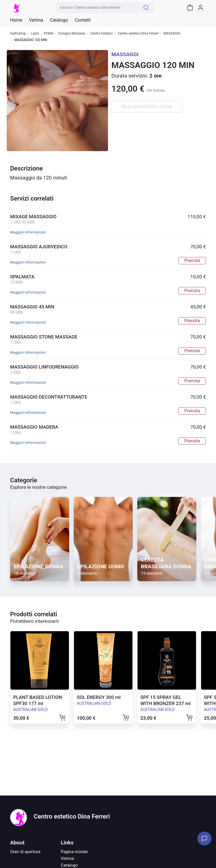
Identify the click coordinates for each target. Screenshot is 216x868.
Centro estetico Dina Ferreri (138, 34)
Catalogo (59, 20)
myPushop (18, 34)
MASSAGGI (172, 34)
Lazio (35, 34)
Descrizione (26, 168)
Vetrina (67, 858)
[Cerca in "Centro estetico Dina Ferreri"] (97, 8)
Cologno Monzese (72, 34)
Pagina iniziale (74, 852)
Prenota (192, 261)
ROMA (49, 34)
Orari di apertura (25, 852)
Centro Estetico (102, 34)
